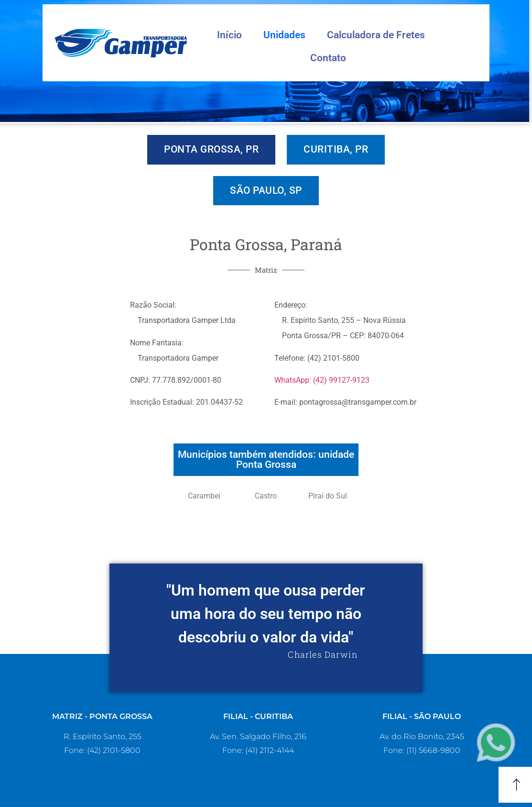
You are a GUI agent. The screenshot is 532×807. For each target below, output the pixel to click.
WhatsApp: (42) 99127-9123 (322, 380)
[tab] (211, 150)
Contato (328, 58)
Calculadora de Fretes (376, 35)
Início (229, 35)
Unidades (284, 35)
